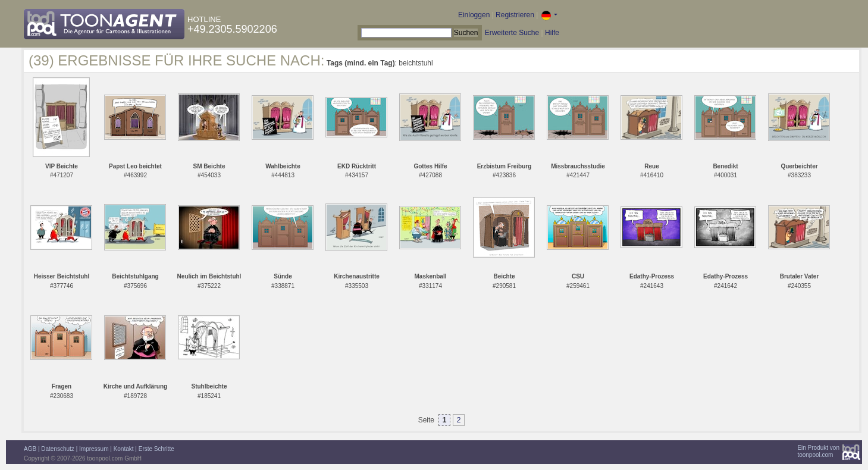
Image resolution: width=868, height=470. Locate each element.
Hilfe (552, 33)
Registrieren (515, 15)
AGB (30, 449)
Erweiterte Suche (512, 33)
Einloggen (474, 15)
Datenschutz (58, 449)
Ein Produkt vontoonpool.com (818, 451)
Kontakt (124, 449)
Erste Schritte (156, 449)
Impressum (94, 449)
